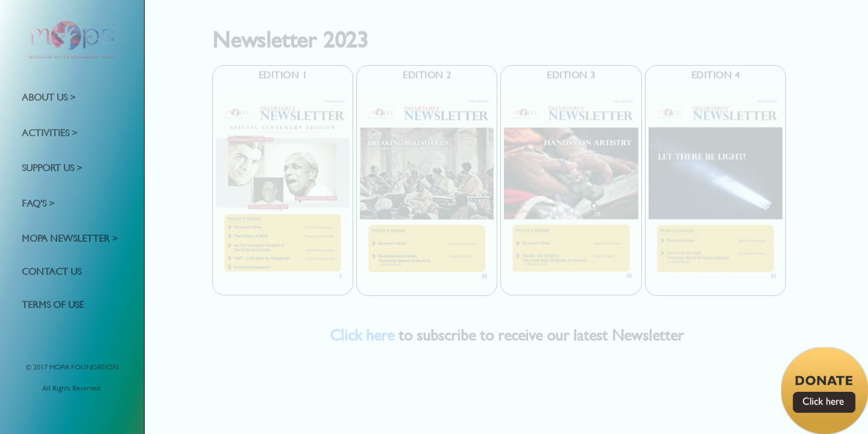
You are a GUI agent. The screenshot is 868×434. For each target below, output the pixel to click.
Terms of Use (53, 303)
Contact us (52, 271)
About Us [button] (46, 97)
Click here (362, 335)
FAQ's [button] (35, 203)
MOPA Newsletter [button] (67, 238)
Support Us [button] (49, 167)
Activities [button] (47, 132)
